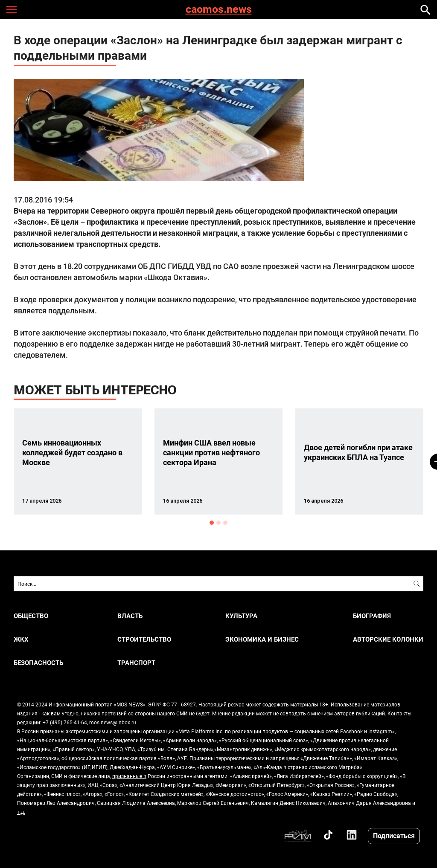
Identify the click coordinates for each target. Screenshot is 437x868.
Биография (372, 616)
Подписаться (394, 835)
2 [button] (218, 523)
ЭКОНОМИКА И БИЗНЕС (262, 639)
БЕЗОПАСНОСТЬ (38, 663)
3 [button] (225, 523)
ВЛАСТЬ (130, 616)
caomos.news (219, 10)
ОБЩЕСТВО (31, 616)
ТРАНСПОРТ (136, 663)
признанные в (129, 776)
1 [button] (212, 523)
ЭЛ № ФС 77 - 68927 (172, 704)
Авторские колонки (388, 639)
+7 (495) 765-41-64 (65, 722)
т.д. (21, 812)
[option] (78, 461)
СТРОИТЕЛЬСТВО (144, 639)
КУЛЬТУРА (241, 616)
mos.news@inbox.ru (113, 722)
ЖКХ (21, 639)
